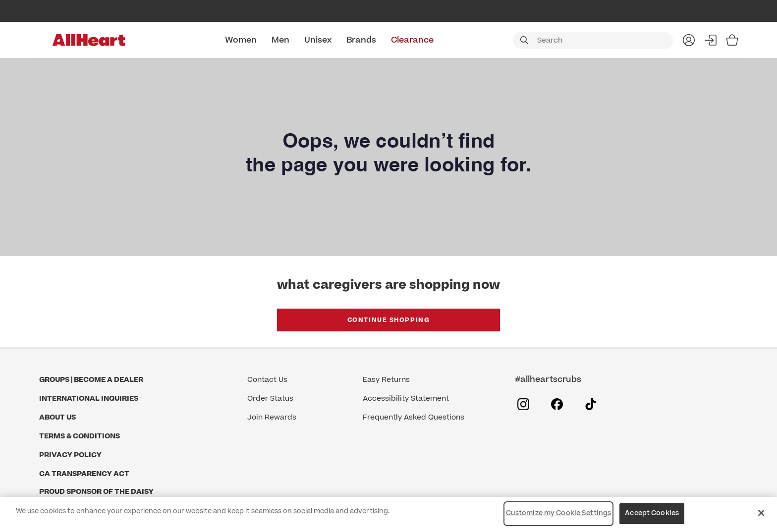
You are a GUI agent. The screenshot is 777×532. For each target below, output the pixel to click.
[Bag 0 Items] (732, 40)
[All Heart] (89, 40)
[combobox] (593, 40)
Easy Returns (386, 380)
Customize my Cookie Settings (559, 513)
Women (241, 40)
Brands (361, 40)
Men (280, 40)
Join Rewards (272, 417)
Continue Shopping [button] (389, 320)
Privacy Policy (70, 455)
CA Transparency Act (84, 474)
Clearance (412, 40)
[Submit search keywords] (524, 40)
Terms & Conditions (80, 436)
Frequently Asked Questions (414, 417)
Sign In (711, 40)
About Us (57, 417)
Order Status (270, 399)
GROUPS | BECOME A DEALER (91, 380)
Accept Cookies (652, 513)
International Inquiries (89, 399)
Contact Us (267, 380)
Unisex (318, 40)
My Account (689, 40)
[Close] (761, 513)
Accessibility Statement (406, 399)
